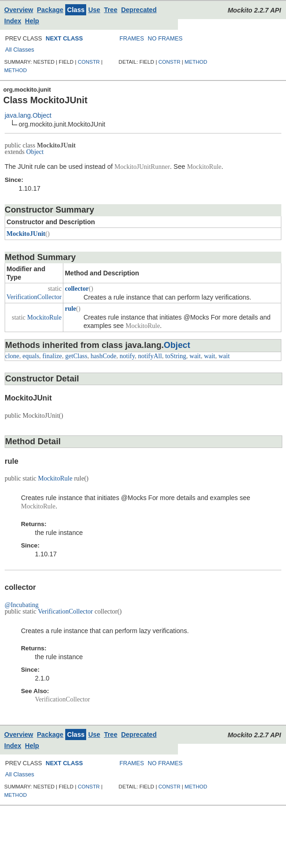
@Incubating (22, 605)
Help (32, 21)
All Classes (20, 50)
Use (94, 10)
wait (195, 356)
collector (77, 289)
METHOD (15, 70)
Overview (19, 10)
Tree (111, 10)
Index (13, 21)
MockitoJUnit (26, 234)
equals (31, 356)
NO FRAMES (165, 39)
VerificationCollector (34, 297)
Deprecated (139, 10)
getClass (76, 356)
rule (70, 309)
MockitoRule (44, 317)
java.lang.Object (28, 115)
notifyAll (150, 356)
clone (12, 356)
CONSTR (89, 62)
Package (50, 10)
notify (127, 356)
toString (176, 356)
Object (35, 152)
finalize (52, 356)
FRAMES (132, 39)
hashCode (104, 356)
